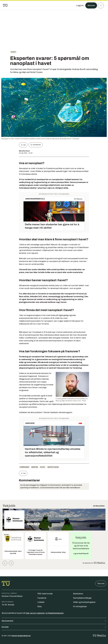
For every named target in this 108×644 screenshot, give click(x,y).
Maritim (35, 467)
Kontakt (54, 627)
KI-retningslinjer (80, 606)
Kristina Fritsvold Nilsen (12, 596)
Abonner (91, 5)
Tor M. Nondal (8, 605)
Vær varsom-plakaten (35, 613)
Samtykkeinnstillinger (82, 598)
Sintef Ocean (53, 467)
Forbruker (24, 467)
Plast (13, 52)
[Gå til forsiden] (5, 5)
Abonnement (54, 621)
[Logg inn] (80, 5)
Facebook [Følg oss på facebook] (42, 598)
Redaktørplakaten (56, 613)
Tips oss (101, 583)
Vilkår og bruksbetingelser (84, 602)
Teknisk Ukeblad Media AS (21, 636)
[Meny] (101, 5)
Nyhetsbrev (78, 594)
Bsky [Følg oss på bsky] (40, 606)
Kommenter (36, 145)
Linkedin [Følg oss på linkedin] (41, 602)
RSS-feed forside (45, 594)
